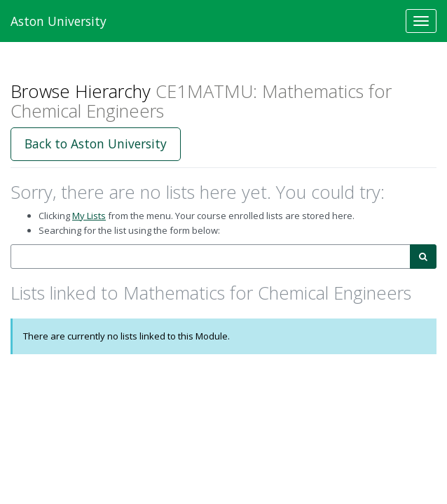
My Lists (89, 216)
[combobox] (211, 257)
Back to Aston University (96, 143)
